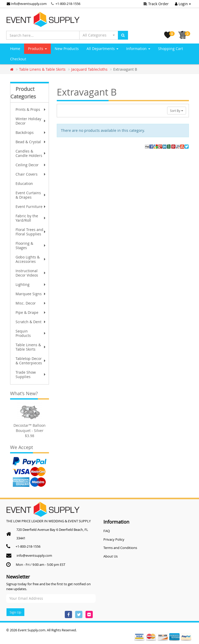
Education (24, 183)
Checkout (18, 59)
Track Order (156, 4)
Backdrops (31, 132)
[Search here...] (43, 35)
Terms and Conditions (120, 548)
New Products (67, 49)
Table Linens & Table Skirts (31, 347)
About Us (111, 556)
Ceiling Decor (31, 165)
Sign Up (15, 612)
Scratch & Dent (31, 322)
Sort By (177, 111)
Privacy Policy (114, 539)
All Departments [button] (102, 49)
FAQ (107, 531)
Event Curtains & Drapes (31, 195)
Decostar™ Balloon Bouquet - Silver (30, 428)
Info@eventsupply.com (27, 4)
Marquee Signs (31, 294)
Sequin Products (31, 333)
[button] (99, 35)
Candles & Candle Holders (31, 153)
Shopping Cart (170, 49)
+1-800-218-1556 (68, 4)
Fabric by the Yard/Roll (31, 218)
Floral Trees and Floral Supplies (31, 232)
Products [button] (37, 49)
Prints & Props (31, 109)
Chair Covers (31, 174)
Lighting (31, 284)
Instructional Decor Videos (31, 273)
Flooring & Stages (31, 245)
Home (15, 49)
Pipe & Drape (31, 312)
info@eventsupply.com (34, 555)
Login (183, 4)
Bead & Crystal (31, 142)
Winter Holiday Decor (31, 121)
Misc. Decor (31, 303)
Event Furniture (31, 207)
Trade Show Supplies (31, 374)
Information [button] (138, 49)
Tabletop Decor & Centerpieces (31, 361)
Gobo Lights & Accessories (31, 259)
